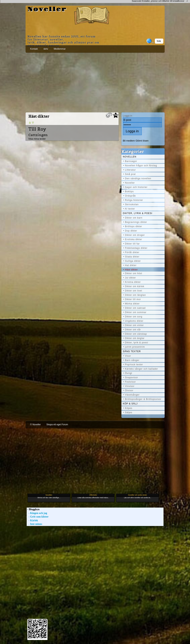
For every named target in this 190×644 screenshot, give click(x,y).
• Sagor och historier (135, 187)
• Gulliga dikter (132, 261)
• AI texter (129, 209)
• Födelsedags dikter (135, 248)
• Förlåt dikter (131, 252)
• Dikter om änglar (134, 338)
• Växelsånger (131, 395)
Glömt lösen (142, 141)
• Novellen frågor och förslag (140, 166)
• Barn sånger (131, 360)
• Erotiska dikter (133, 239)
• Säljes (128, 412)
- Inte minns (34, 524)
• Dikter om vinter (134, 325)
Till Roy (37, 129)
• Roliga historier (133, 200)
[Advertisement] (95, 82)
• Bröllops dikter (133, 226)
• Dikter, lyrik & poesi (136, 343)
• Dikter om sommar (135, 312)
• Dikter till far (132, 244)
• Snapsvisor (131, 378)
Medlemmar (60, 49)
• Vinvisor (129, 386)
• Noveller (129, 183)
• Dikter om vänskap (135, 334)
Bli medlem (129, 141)
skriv (46, 49)
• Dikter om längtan (135, 295)
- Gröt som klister (38, 517)
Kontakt (34, 49)
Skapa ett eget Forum (57, 425)
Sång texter (132, 351)
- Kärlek (32, 520)
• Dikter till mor (132, 299)
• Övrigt (128, 373)
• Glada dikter (131, 257)
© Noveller (36, 425)
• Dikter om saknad (134, 308)
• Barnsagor (130, 161)
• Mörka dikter (132, 304)
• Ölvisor (128, 390)
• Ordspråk (130, 196)
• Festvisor (130, 382)
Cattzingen (38, 135)
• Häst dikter (131, 270)
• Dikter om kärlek (134, 286)
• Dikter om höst (133, 273)
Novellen (130, 157)
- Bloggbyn (33, 509)
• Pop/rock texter (133, 365)
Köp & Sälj (130, 404)
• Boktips (129, 191)
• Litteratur (130, 170)
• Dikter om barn (133, 218)
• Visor (127, 356)
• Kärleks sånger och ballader (141, 369)
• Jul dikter (130, 278)
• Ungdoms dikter (133, 321)
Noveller (47, 9)
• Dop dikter (130, 231)
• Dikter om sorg (133, 317)
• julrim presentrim (134, 347)
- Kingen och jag (37, 513)
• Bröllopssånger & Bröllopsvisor (142, 399)
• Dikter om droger (134, 235)
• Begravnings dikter (135, 222)
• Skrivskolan (131, 204)
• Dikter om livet (133, 291)
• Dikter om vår (132, 330)
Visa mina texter (37, 139)
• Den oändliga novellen (137, 179)
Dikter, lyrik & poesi (138, 213)
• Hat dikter (130, 265)
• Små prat (129, 174)
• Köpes (128, 408)
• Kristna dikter (132, 282)
